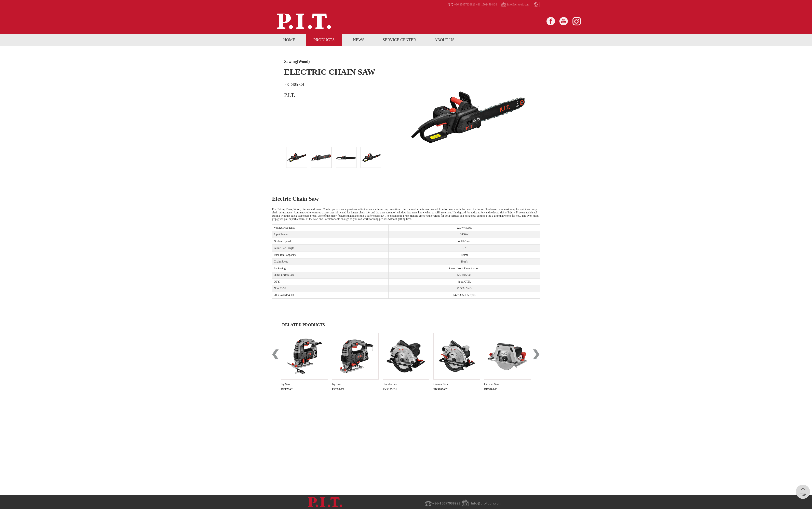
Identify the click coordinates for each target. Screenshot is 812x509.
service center (399, 40)
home (289, 40)
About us (444, 40)
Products (324, 40)
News (359, 40)
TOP (803, 491)
